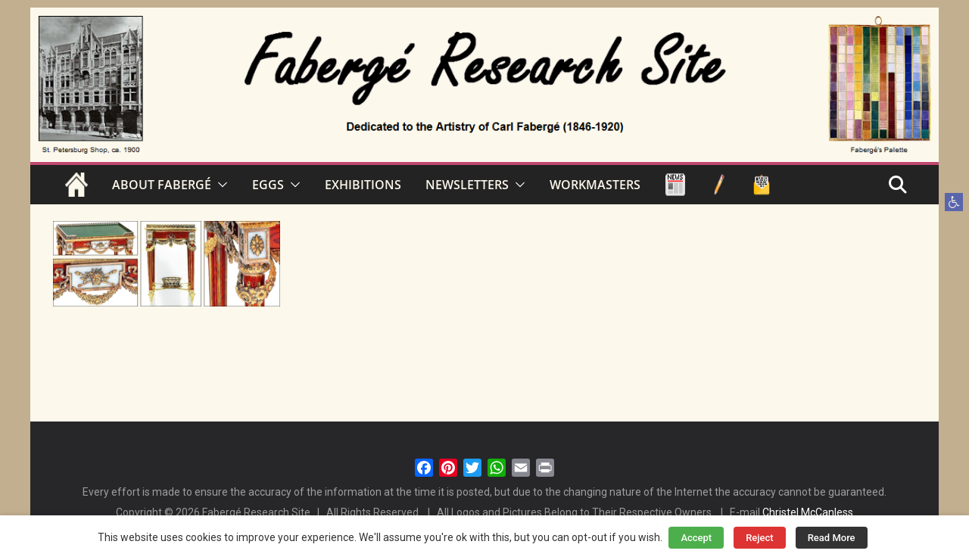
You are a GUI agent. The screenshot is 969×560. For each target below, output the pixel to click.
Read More (832, 538)
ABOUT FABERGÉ (162, 185)
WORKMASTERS (595, 185)
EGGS (268, 185)
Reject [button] (760, 538)
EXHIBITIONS (363, 185)
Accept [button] (696, 538)
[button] (954, 202)
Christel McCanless (808, 512)
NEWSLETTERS (467, 185)
